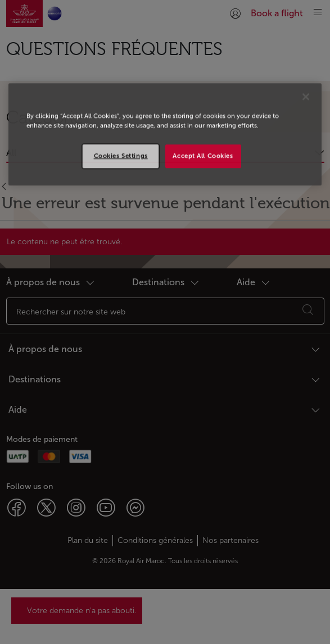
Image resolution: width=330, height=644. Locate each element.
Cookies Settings (121, 156)
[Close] (306, 97)
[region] (165, 134)
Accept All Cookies (203, 156)
